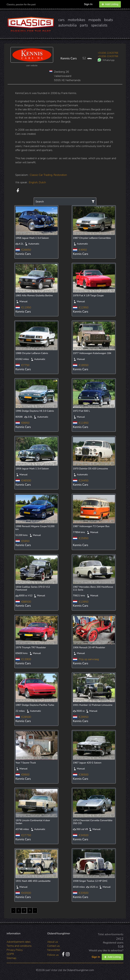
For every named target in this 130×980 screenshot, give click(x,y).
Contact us (53, 946)
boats (109, 20)
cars (61, 20)
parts (84, 25)
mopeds (95, 20)
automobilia (67, 25)
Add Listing (110, 4)
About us (53, 942)
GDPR (10, 954)
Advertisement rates (19, 942)
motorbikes (77, 20)
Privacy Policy (15, 950)
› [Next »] (35, 910)
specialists (99, 25)
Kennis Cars (69, 58)
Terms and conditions (19, 946)
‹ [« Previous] (13, 910)
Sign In (88, 4)
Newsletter (54, 950)
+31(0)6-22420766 (108, 53)
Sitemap (11, 958)
